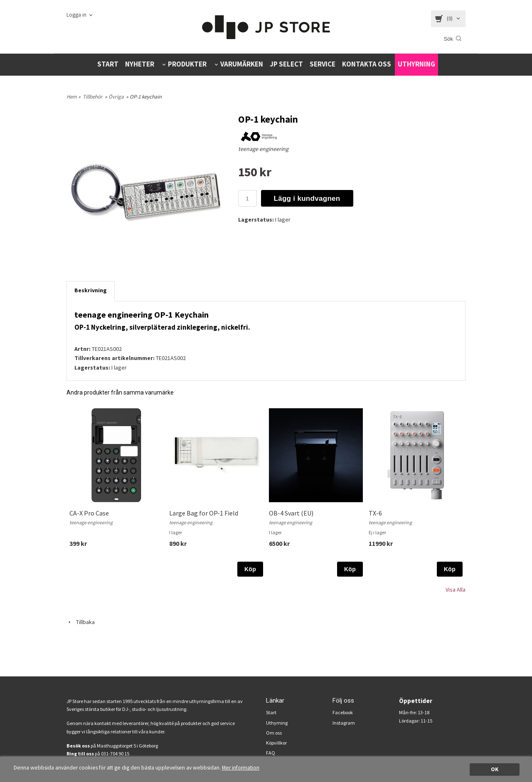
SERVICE (323, 64)
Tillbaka (81, 622)
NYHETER (140, 64)
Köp (250, 569)
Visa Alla (456, 590)
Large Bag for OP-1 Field (204, 513)
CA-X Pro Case (89, 513)
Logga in (76, 15)
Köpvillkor (276, 743)
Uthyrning (277, 723)
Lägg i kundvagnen (307, 199)
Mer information (241, 768)
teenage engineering (263, 149)
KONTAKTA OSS (367, 64)
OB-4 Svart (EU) (291, 513)
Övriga (116, 97)
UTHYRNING (416, 64)
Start (271, 712)
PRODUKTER (187, 64)
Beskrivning (91, 290)
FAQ (271, 753)
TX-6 (375, 513)
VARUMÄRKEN (242, 64)
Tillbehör (93, 97)
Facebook (343, 712)
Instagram (344, 723)
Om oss (274, 733)
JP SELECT (286, 64)
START (108, 64)
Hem (72, 97)
